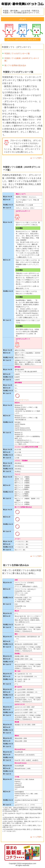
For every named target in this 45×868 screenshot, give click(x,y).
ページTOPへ (37, 158)
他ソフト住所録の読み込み (15, 65)
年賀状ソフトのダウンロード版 (17, 53)
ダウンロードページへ (22, 400)
